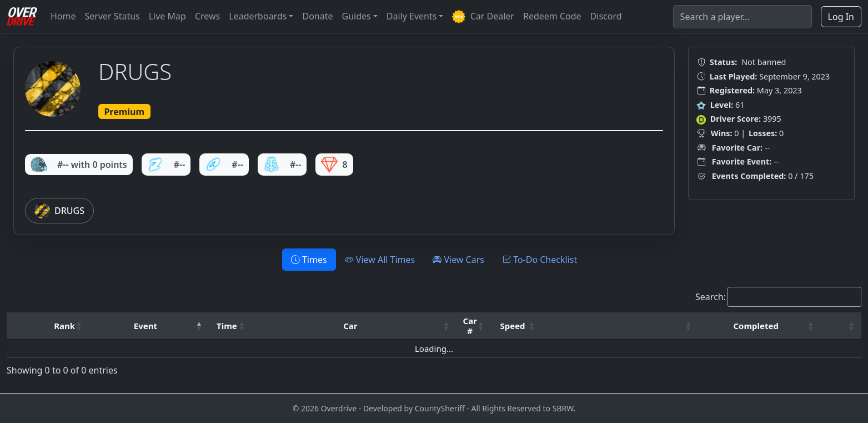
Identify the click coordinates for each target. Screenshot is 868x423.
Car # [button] (470, 326)
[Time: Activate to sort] (231, 326)
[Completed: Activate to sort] (760, 326)
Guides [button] (357, 16)
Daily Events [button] (412, 16)
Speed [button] (512, 326)
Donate (317, 16)
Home (63, 16)
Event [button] (145, 326)
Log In (841, 17)
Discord (606, 16)
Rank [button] (64, 326)
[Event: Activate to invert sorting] (149, 326)
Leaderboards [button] (258, 16)
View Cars (458, 260)
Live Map (167, 16)
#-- (166, 165)
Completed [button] (756, 326)
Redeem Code (552, 16)
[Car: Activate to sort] (354, 326)
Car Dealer (483, 17)
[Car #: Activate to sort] (474, 326)
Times (309, 260)
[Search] (742, 17)
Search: (711, 297)
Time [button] (227, 326)
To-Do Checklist (540, 260)
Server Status (112, 16)
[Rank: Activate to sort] (68, 326)
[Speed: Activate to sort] (516, 326)
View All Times (380, 260)
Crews (207, 16)
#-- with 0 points (79, 165)
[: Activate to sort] (620, 326)
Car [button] (350, 326)
